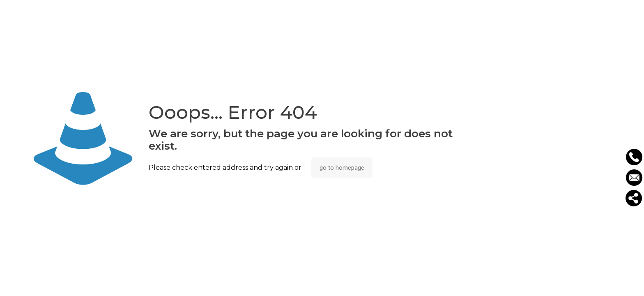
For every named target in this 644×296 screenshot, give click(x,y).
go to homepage (342, 168)
